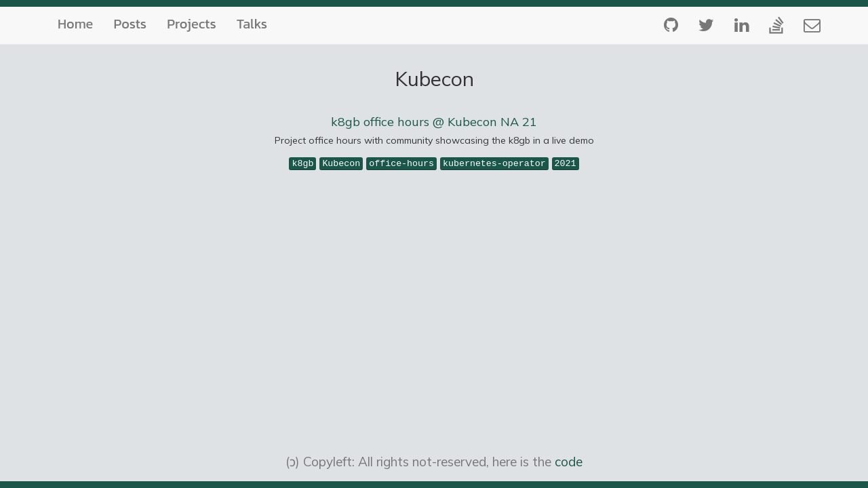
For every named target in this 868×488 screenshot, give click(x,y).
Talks (252, 24)
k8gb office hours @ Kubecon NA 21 (434, 122)
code (569, 462)
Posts (130, 24)
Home (75, 24)
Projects (192, 24)
